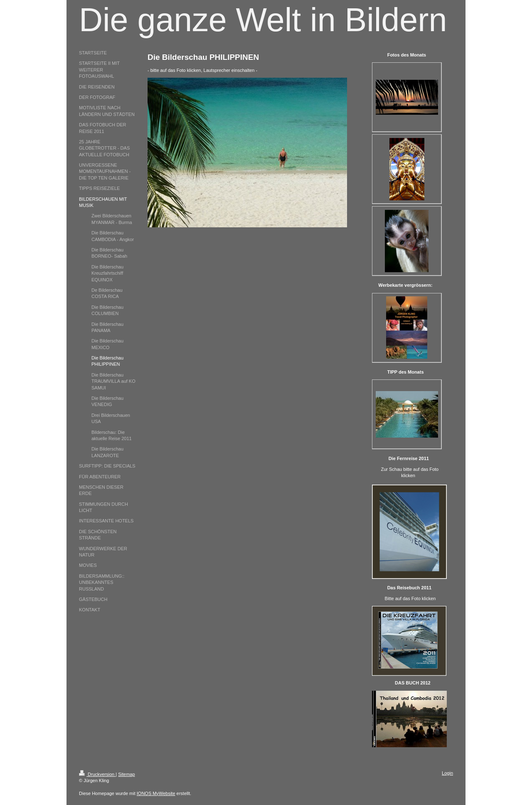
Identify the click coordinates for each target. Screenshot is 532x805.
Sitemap (126, 774)
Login (447, 773)
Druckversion (97, 774)
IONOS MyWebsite (156, 793)
